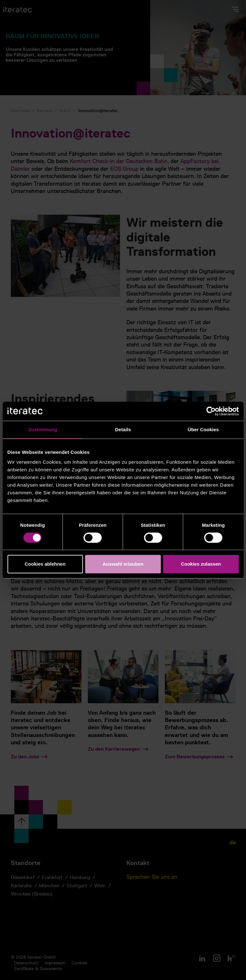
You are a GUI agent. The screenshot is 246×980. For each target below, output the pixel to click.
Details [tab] (123, 429)
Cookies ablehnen (45, 564)
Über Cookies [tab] (203, 429)
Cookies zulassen (201, 564)
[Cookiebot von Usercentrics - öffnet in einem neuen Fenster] (211, 411)
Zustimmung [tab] (43, 429)
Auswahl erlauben (123, 564)
